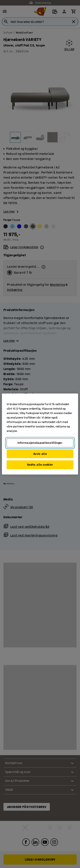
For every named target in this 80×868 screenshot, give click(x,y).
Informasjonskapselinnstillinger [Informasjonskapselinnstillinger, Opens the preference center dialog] (40, 443)
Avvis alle (40, 454)
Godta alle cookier (40, 465)
